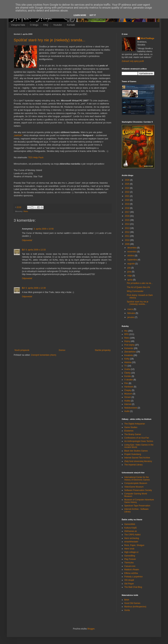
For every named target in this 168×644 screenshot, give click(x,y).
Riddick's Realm (132, 570)
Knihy (127, 359)
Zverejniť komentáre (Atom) (44, 355)
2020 (128, 200)
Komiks (128, 376)
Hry (126, 331)
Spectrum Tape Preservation (137, 506)
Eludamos (129, 431)
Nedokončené (131, 408)
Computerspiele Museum (136, 483)
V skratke (129, 380)
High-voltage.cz (131, 552)
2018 (128, 208)
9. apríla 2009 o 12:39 (36, 288)
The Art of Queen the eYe (138, 287)
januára (131, 317)
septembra (133, 260)
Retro (26, 211)
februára (131, 313)
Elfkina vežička (131, 573)
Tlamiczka (129, 563)
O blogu (34, 25)
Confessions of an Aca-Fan (137, 438)
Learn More (80, 15)
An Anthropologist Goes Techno (139, 441)
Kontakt (71, 25)
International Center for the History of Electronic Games (137, 478)
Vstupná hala (18, 25)
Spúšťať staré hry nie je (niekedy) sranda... (50, 40)
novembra (132, 252)
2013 (128, 228)
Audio (127, 411)
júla (129, 268)
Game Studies (131, 427)
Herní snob (129, 549)
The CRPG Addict (132, 535)
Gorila (127, 610)
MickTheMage (148, 38)
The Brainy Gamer (133, 434)
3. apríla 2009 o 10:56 (44, 229)
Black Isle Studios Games (136, 451)
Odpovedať (27, 240)
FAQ (46, 25)
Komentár (129, 348)
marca (131, 309)
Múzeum (128, 394)
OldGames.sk (131, 531)
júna (130, 272)
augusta (131, 264)
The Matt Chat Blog (133, 587)
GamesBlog (130, 556)
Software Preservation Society (138, 490)
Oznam (128, 397)
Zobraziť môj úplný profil (133, 61)
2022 (128, 192)
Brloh (127, 600)
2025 (128, 184)
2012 (128, 232)
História (128, 362)
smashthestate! (131, 542)
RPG (127, 334)
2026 (128, 180)
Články (127, 373)
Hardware (129, 387)
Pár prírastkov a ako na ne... (140, 283)
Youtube (58, 25)
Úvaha (127, 369)
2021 (128, 196)
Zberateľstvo (130, 352)
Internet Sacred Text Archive (137, 458)
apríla (130, 280)
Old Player (129, 584)
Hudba (127, 401)
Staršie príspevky (103, 350)
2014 (128, 224)
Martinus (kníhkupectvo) (135, 607)
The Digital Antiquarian (135, 424)
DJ (23, 250)
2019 (128, 204)
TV (126, 366)
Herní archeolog (132, 538)
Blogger (91, 629)
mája (130, 276)
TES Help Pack (36, 157)
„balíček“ (18, 135)
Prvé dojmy (129, 345)
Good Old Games (132, 603)
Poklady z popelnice (133, 577)
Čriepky (128, 390)
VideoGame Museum (134, 487)
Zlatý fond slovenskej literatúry (138, 461)
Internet (128, 404)
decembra (132, 248)
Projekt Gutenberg (133, 454)
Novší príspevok (22, 350)
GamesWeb (130, 524)
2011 (128, 236)
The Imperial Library (133, 465)
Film (126, 383)
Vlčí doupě (129, 580)
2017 (128, 212)
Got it (93, 15)
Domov (62, 350)
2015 (128, 220)
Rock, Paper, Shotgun (134, 545)
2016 (128, 216)
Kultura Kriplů (130, 528)
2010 (128, 240)
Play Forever (130, 559)
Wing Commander (135, 291)
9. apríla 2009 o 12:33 (36, 250)
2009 (128, 244)
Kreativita (129, 355)
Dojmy (127, 341)
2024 (128, 188)
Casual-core (130, 566)
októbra (131, 256)
